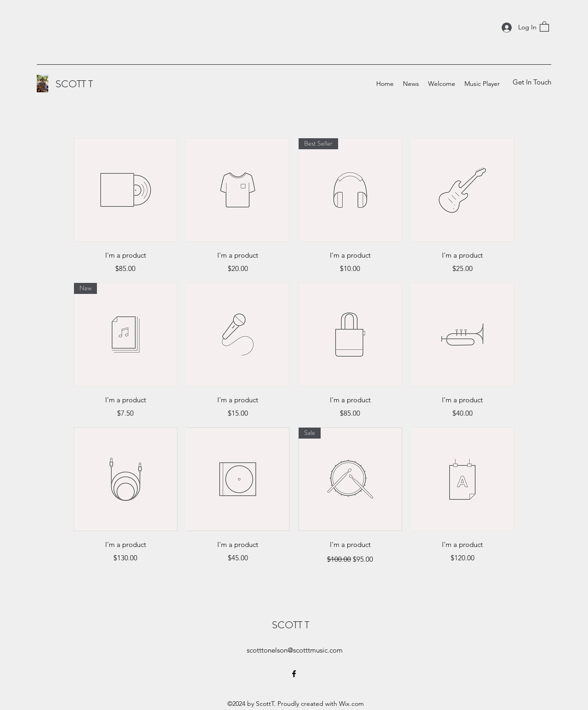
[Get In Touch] (532, 82)
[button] (544, 26)
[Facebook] (294, 674)
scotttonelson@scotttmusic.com (295, 650)
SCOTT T (74, 84)
